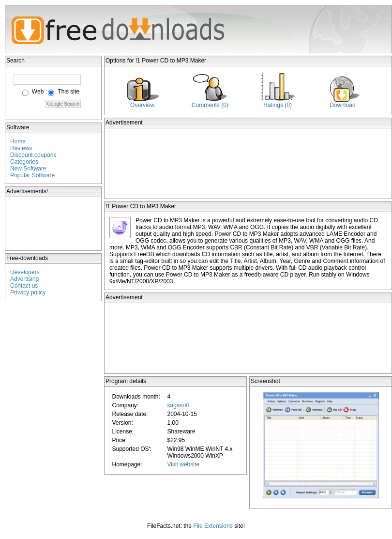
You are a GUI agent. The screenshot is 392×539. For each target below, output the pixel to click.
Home (18, 141)
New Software (28, 169)
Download (342, 105)
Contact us (24, 286)
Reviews (21, 148)
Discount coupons (33, 155)
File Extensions (213, 526)
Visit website (183, 464)
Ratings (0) (278, 105)
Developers (25, 272)
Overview (142, 105)
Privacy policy (28, 293)
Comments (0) (210, 105)
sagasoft (178, 405)
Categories (24, 162)
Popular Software (32, 175)
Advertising (24, 279)
